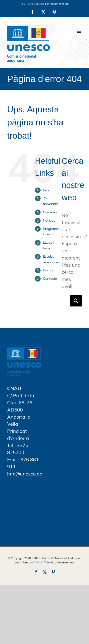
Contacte (50, 279)
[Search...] (66, 301)
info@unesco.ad (58, 4)
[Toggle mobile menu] (79, 33)
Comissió (50, 212)
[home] (24, 351)
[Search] (76, 301)
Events (48, 270)
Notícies (49, 220)
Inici (46, 190)
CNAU (38, 562)
